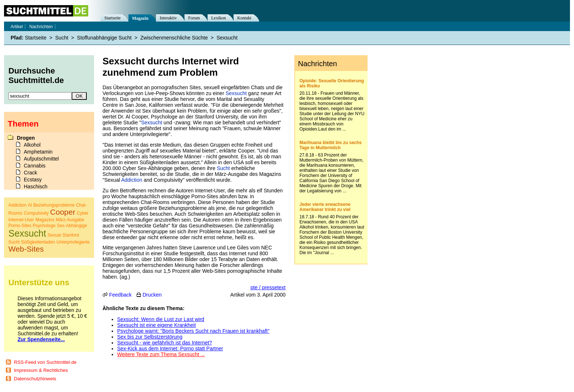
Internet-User (21, 220)
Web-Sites (26, 249)
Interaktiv (168, 18)
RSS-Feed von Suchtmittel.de (45, 362)
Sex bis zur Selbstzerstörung (150, 337)
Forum (194, 18)
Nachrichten (41, 27)
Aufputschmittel (41, 159)
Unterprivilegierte (73, 242)
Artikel (17, 27)
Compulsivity (36, 213)
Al (30, 205)
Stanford (70, 235)
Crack (31, 173)
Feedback (120, 295)
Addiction (132, 180)
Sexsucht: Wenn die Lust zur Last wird (161, 319)
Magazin (140, 18)
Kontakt (244, 18)
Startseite (113, 18)
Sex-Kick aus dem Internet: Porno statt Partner (170, 348)
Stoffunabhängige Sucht (104, 38)
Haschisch (36, 186)
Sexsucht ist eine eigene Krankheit (156, 325)
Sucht (223, 168)
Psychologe (44, 226)
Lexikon (219, 18)
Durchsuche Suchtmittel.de (36, 76)
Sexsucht (236, 93)
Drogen (26, 138)
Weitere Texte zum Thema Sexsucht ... (161, 354)
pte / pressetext (268, 287)
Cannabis (35, 166)
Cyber (83, 213)
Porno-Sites (20, 226)
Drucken (152, 295)
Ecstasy (33, 180)
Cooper (63, 212)
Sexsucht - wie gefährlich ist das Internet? (165, 343)
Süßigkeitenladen (38, 242)
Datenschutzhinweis (35, 379)
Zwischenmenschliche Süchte (174, 38)
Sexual (54, 235)
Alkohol (32, 145)
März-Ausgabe (70, 220)
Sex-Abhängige (72, 226)
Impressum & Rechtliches (41, 370)
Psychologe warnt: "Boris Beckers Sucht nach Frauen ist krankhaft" (193, 331)
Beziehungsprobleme (54, 205)
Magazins (45, 220)
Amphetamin (38, 152)
